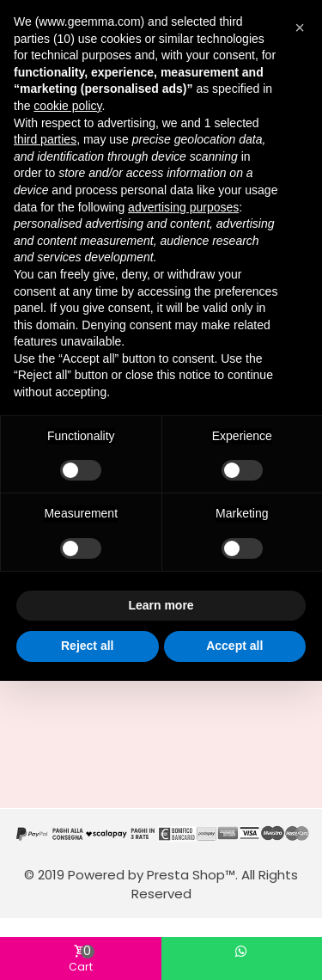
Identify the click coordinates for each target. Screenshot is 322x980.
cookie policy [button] (67, 106)
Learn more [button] (161, 605)
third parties (45, 139)
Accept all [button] (234, 646)
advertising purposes (183, 207)
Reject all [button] (87, 646)
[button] (300, 28)
